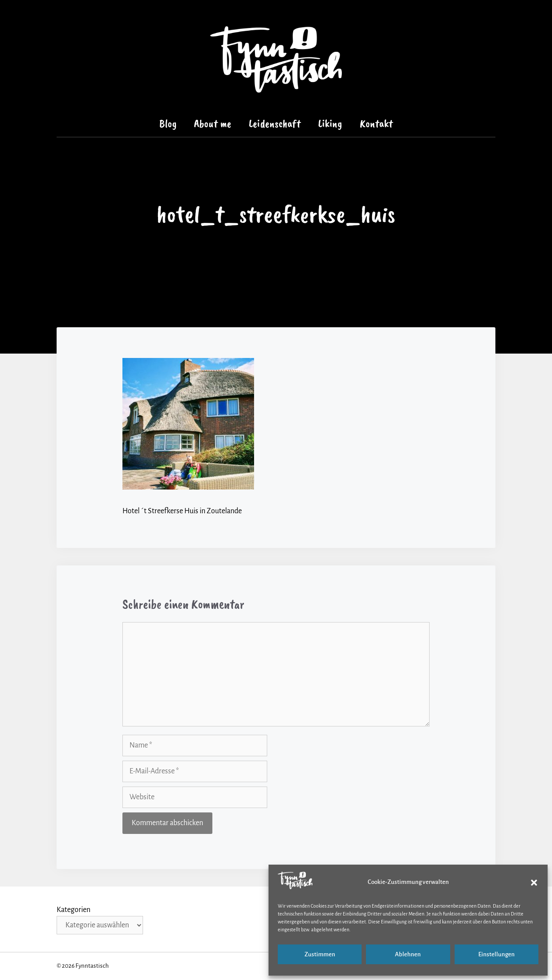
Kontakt (376, 123)
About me (213, 123)
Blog (168, 123)
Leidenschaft (275, 123)
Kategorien (73, 910)
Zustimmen (320, 954)
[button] (534, 883)
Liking (330, 123)
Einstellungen (496, 954)
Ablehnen (408, 954)
